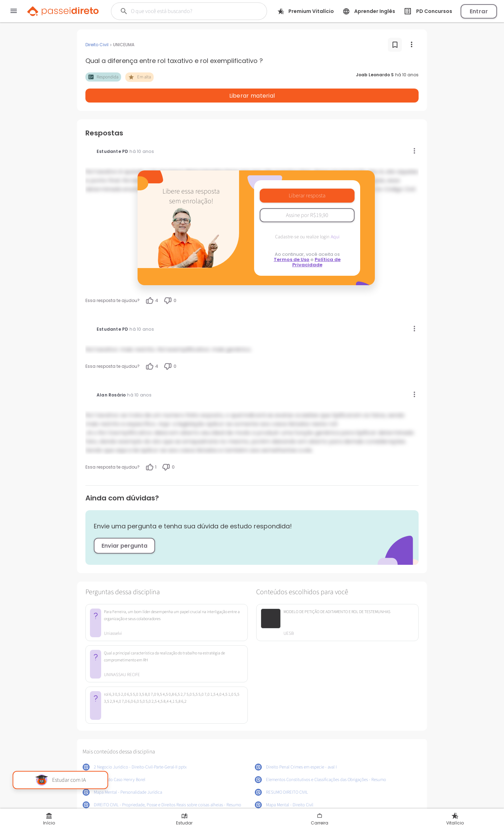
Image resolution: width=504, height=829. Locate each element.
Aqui (335, 219)
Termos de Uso (292, 241)
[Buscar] (185, 11)
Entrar (479, 11)
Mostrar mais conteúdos (252, 804)
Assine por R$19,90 (307, 197)
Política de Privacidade (317, 244)
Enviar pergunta (124, 528)
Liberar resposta (307, 177)
